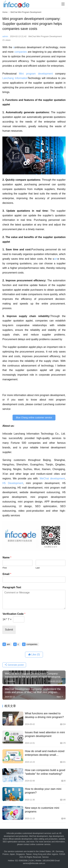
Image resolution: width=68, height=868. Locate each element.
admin (5, 36)
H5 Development (13, 483)
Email (7, 574)
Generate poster (14, 665)
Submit (9, 630)
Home (5, 12)
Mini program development (36, 74)
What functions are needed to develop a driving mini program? (44, 715)
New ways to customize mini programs (42, 810)
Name (7, 557)
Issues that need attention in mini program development (45, 734)
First (5, 568)
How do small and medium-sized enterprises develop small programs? (45, 753)
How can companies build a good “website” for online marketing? (45, 772)
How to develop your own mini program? (43, 791)
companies (21, 52)
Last (38, 568)
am (56, 259)
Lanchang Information (15, 78)
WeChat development (52, 478)
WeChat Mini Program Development (45, 36)
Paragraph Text (12, 587)
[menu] (63, 4)
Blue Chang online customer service (34, 418)
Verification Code (14, 614)
